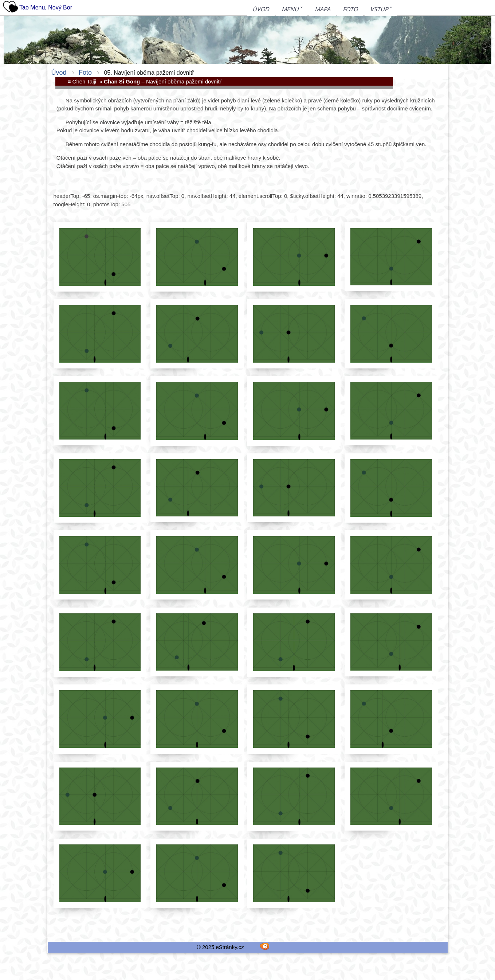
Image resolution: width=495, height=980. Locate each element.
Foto (350, 9)
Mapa (323, 9)
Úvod (261, 9)
